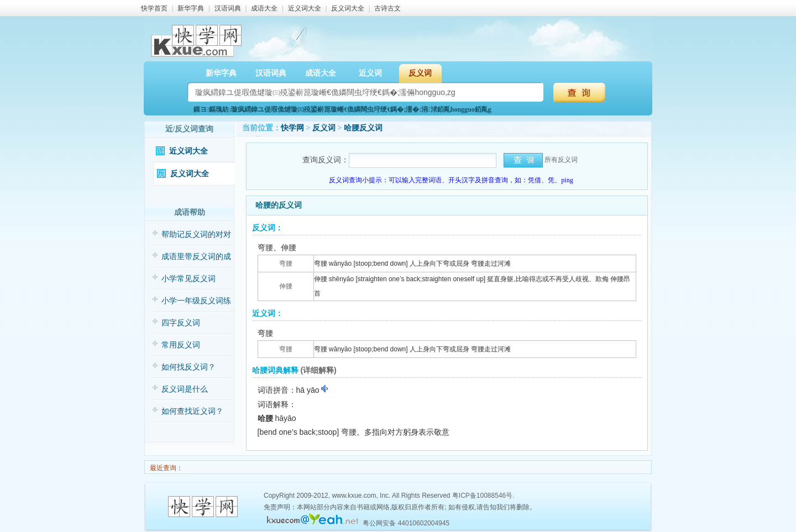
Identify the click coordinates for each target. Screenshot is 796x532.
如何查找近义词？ (192, 411)
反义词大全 (348, 8)
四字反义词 (181, 323)
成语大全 (264, 8)
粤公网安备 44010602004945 (406, 523)
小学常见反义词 (188, 279)
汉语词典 (228, 8)
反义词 (420, 73)
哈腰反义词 (363, 128)
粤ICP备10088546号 (482, 496)
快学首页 (154, 8)
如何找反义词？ (188, 367)
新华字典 (191, 8)
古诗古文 (387, 8)
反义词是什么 (185, 389)
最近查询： (166, 468)
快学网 (292, 128)
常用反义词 (181, 345)
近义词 (370, 73)
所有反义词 (561, 160)
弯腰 (286, 264)
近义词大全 (305, 8)
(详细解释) (318, 370)
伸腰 (286, 286)
